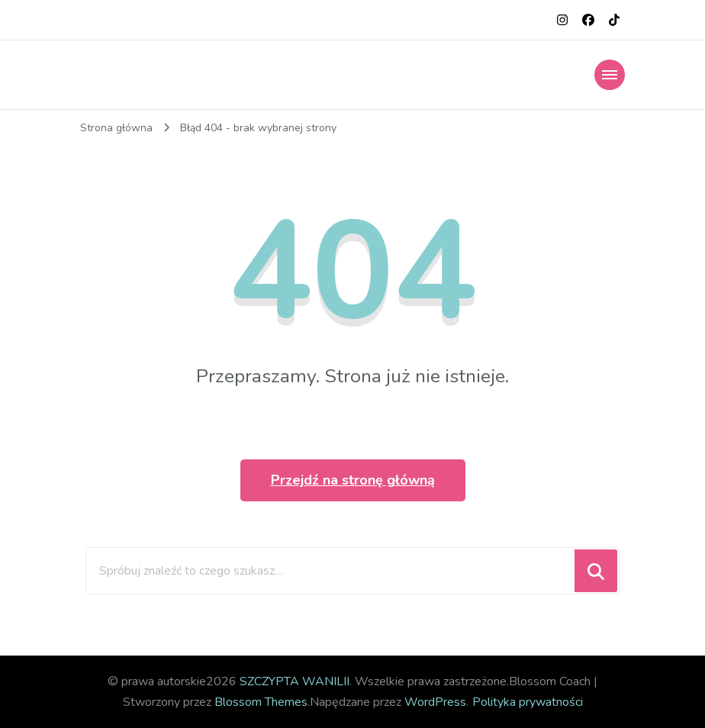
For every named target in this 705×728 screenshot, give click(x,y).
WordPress (435, 702)
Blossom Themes (261, 702)
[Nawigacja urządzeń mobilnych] (610, 75)
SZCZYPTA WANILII (295, 681)
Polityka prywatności (528, 702)
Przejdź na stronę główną (353, 480)
